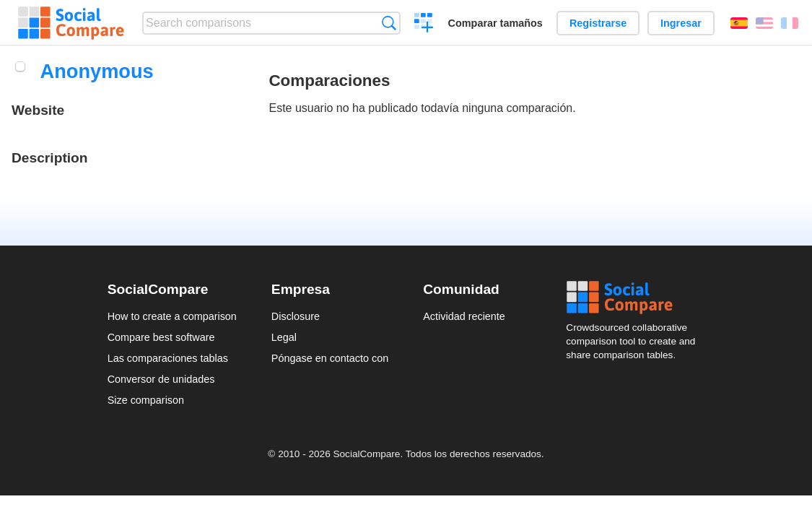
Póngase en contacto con (330, 358)
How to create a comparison (172, 316)
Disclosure (296, 316)
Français (790, 23)
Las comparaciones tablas (168, 358)
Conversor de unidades (161, 379)
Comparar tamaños (496, 23)
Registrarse (598, 23)
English (764, 23)
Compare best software (161, 337)
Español (739, 23)
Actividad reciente (464, 316)
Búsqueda (389, 23)
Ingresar (681, 23)
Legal (284, 337)
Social (635, 298)
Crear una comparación (424, 25)
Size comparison (146, 400)
